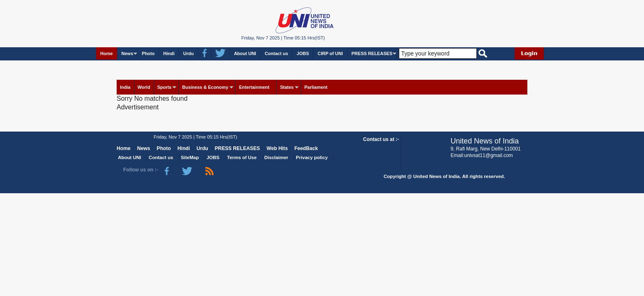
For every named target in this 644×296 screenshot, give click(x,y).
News (128, 53)
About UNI (245, 53)
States (287, 87)
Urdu (189, 53)
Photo (148, 53)
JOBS (303, 53)
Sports (164, 87)
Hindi (169, 53)
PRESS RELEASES (372, 53)
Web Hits (277, 148)
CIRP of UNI (330, 53)
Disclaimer (276, 157)
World (144, 87)
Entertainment (254, 87)
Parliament (316, 87)
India (125, 87)
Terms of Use (242, 157)
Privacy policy (312, 157)
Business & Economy (205, 87)
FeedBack (306, 148)
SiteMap (190, 157)
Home (107, 53)
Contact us (276, 53)
